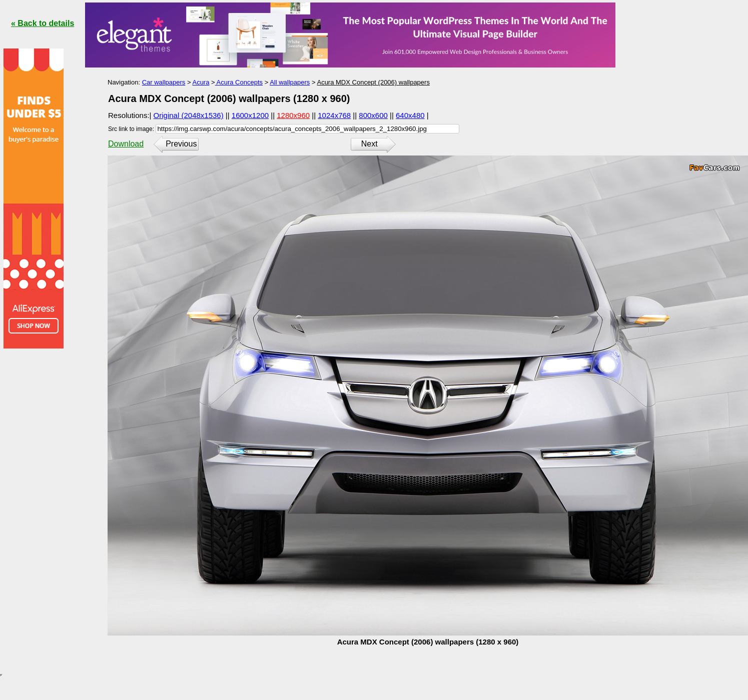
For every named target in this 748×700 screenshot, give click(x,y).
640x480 (410, 115)
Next (369, 144)
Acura (201, 82)
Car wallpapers (164, 82)
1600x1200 (250, 115)
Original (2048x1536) (189, 115)
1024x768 (334, 115)
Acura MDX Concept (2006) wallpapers (373, 82)
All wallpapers (290, 82)
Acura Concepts (239, 82)
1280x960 (293, 115)
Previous (181, 144)
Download (126, 144)
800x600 (373, 115)
